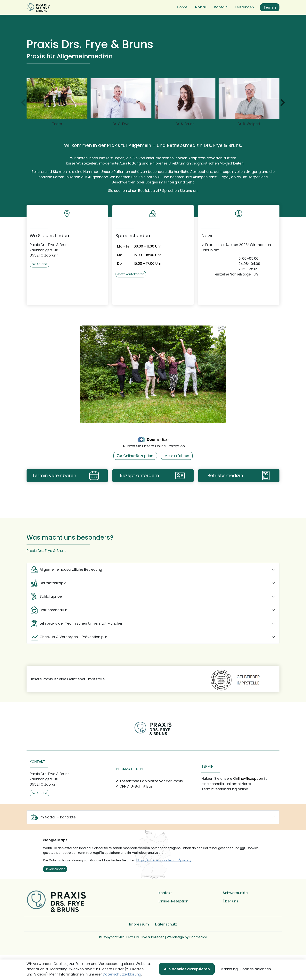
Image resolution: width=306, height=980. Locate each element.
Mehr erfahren (177, 475)
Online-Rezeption (248, 798)
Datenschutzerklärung (122, 974)
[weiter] (282, 122)
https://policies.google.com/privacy (164, 880)
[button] (183, 17)
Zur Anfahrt (40, 284)
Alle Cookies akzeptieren (187, 969)
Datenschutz (166, 944)
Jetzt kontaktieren (131, 294)
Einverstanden (55, 888)
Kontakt (165, 912)
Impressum (139, 944)
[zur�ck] (24, 122)
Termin (270, 17)
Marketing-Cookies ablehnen (246, 969)
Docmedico (198, 957)
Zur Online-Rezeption (135, 475)
